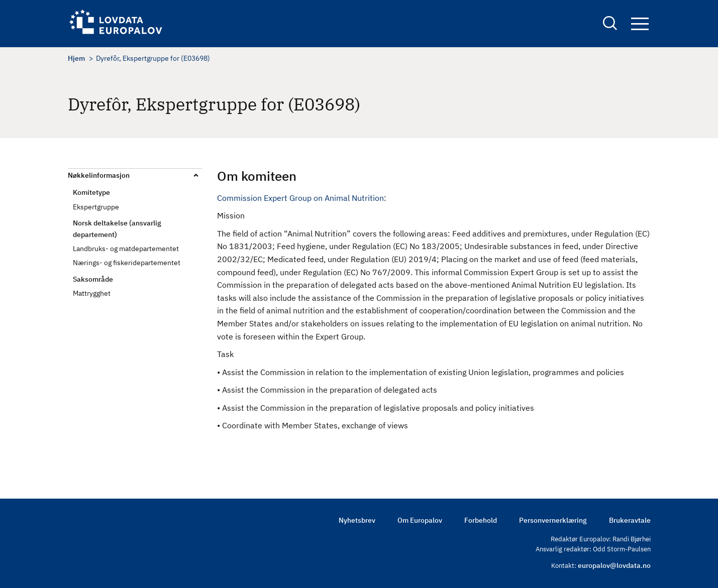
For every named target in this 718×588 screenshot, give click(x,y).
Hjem (76, 58)
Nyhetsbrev (357, 520)
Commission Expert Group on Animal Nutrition (300, 198)
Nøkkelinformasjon (99, 175)
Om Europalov (420, 520)
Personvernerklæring (553, 520)
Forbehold (481, 520)
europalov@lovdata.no (614, 565)
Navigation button (640, 24)
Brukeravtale (630, 520)
